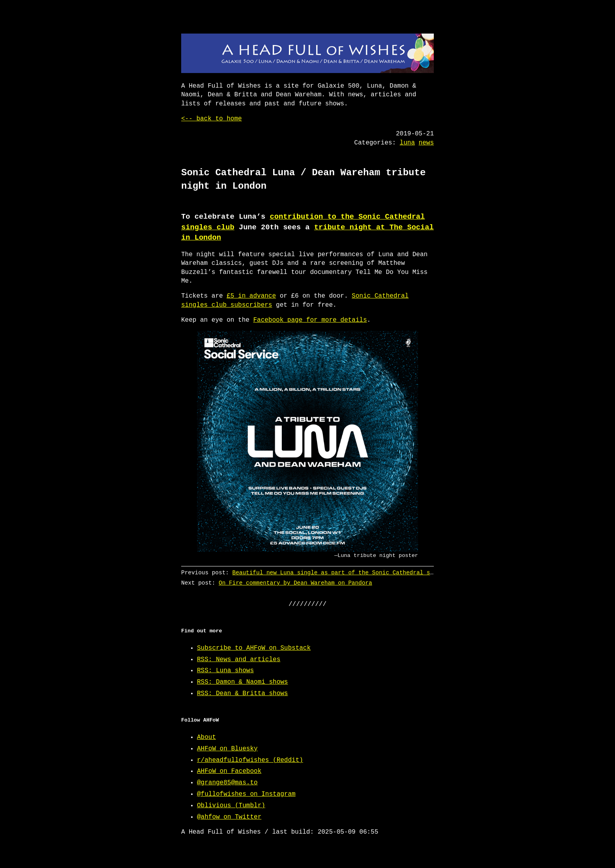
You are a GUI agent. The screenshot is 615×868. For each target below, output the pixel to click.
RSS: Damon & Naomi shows (242, 682)
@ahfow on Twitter (229, 817)
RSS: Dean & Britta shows (242, 694)
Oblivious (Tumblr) (231, 806)
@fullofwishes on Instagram (246, 794)
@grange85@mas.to (227, 783)
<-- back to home (212, 119)
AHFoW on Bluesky (227, 749)
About (206, 737)
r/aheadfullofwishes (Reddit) (250, 760)
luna (407, 143)
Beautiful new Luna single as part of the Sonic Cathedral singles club (350, 573)
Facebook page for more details (310, 320)
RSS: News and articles (239, 660)
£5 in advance (251, 296)
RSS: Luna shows (225, 671)
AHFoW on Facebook (229, 771)
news (426, 143)
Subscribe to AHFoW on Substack (254, 648)
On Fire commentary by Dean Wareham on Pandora (295, 583)
